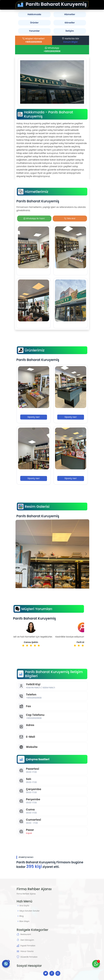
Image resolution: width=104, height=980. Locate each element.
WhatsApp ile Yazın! (34, 218)
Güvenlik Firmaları (29, 957)
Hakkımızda (34, 14)
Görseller (70, 23)
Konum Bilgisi (72, 42)
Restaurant (26, 934)
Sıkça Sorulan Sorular (30, 911)
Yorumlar (34, 31)
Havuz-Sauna (27, 951)
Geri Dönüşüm (27, 940)
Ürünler (34, 23)
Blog (22, 916)
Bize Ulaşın (24, 921)
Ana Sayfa (24, 906)
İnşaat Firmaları (28, 946)
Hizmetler (70, 14)
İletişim (70, 31)
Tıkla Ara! (70, 218)
